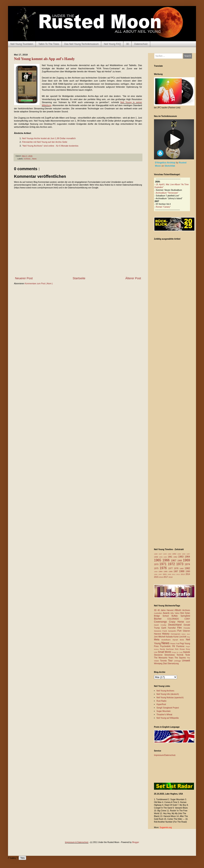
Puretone (181, 646)
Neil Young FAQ (112, 44)
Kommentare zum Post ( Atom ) (39, 284)
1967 (174, 561)
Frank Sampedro (170, 631)
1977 (171, 568)
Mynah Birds (179, 640)
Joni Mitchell (160, 637)
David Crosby (161, 625)
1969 (186, 560)
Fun (180, 631)
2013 (183, 574)
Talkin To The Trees (49, 44)
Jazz (188, 634)
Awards (167, 613)
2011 (174, 574)
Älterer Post (133, 278)
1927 (161, 554)
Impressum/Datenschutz (165, 755)
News (34, 159)
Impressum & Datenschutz (77, 842)
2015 (156, 577)
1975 (157, 568)
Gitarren (186, 631)
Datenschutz (141, 44)
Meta (158, 640)
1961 (170, 557)
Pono (157, 646)
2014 (188, 574)
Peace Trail (175, 644)
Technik (181, 655)
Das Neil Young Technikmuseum (82, 44)
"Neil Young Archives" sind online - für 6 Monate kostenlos (50, 146)
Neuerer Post (24, 278)
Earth (165, 628)
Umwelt (186, 661)
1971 (164, 564)
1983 (156, 572)
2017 (166, 577)
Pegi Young (185, 643)
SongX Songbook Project (168, 708)
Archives (27, 159)
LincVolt (183, 637)
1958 (156, 557)
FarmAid (173, 628)
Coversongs (161, 622)
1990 (188, 571)
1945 (165, 554)
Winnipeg (158, 664)
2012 (179, 574)
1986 (171, 572)
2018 (171, 577)
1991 (156, 574)
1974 (187, 564)
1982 (187, 568)
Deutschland (176, 625)
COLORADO (176, 619)
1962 (176, 557)
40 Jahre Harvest (166, 610)
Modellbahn (167, 640)
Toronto (164, 661)
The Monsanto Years (164, 658)
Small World (165, 652)
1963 (181, 557)
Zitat (165, 664)
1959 (161, 557)
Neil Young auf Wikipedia (168, 718)
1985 (166, 572)
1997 (161, 574)
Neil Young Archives (165, 691)
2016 (161, 577)
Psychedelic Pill (168, 646)
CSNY (187, 619)
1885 (156, 554)
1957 (188, 554)
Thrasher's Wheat (164, 715)
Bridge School (163, 616)
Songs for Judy (177, 652)
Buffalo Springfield (181, 616)
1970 (157, 564)
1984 (161, 572)
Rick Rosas (180, 649)
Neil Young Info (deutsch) (168, 694)
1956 (184, 554)
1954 (175, 554)
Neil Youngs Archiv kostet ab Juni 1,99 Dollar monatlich (49, 138)
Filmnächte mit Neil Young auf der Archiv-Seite (45, 142)
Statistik (186, 652)
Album (178, 610)
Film (180, 628)
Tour (171, 661)
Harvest (158, 634)
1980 (182, 569)
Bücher (161, 619)
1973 (180, 564)
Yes (22, 858)
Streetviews (170, 655)
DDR (188, 622)
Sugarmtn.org (166, 827)
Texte (188, 655)
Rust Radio (161, 701)
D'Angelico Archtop (165, 163)
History (166, 634)
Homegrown (176, 634)
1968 (180, 561)
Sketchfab (170, 166)
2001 (165, 574)
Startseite (79, 278)
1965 (158, 560)
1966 (167, 560)
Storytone (159, 655)
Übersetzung (173, 664)
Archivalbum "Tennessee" (167, 193)
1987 (176, 571)
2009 (170, 574)
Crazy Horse (177, 622)
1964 (187, 557)
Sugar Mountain (164, 711)
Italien (184, 634)
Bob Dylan (185, 613)
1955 (180, 554)
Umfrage (178, 661)
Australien (158, 613)
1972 (172, 564)
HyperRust (161, 704)
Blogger (136, 842)
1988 (182, 571)
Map (188, 637)
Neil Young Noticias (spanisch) (170, 698)
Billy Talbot (175, 613)
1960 (166, 557)
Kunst (176, 637)
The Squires (181, 658)
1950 (170, 554)
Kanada (170, 637)
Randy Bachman (167, 649)
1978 (177, 568)
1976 (164, 568)
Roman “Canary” (163, 207)
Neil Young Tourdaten (22, 44)
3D (127, 44)
